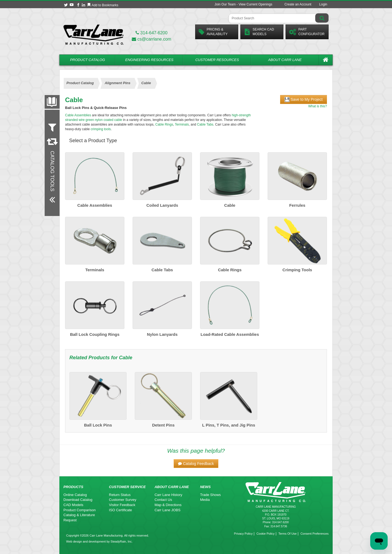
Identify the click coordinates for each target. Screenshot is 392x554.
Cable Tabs (205, 124)
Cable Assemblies (78, 115)
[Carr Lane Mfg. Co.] (94, 34)
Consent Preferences (315, 534)
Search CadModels (259, 32)
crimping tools (101, 129)
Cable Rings (164, 124)
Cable (126, 358)
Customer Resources (217, 60)
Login (323, 4)
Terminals (182, 124)
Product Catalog (87, 60)
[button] (196, 464)
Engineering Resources (149, 60)
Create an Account (298, 4)
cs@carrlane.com (151, 39)
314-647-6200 (151, 33)
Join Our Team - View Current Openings (243, 4)
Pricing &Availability (213, 32)
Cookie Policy (266, 534)
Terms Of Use (287, 534)
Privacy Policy (243, 534)
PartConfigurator (307, 32)
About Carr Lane (285, 60)
